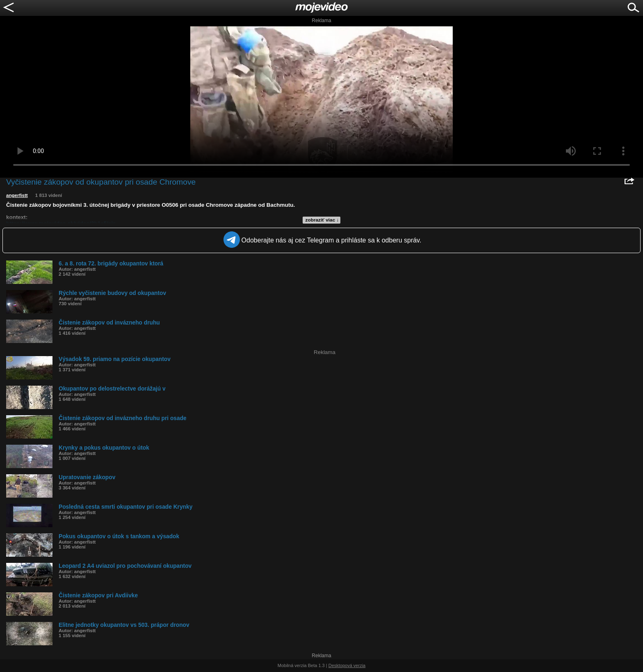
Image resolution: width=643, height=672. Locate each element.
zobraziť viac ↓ (322, 220)
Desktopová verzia (347, 665)
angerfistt (17, 195)
